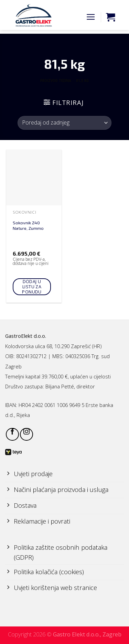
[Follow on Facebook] (12, 434)
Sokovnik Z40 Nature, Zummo (28, 226)
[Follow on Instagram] (26, 434)
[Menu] (91, 17)
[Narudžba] (64, 123)
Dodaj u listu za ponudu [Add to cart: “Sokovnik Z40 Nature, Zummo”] (32, 287)
